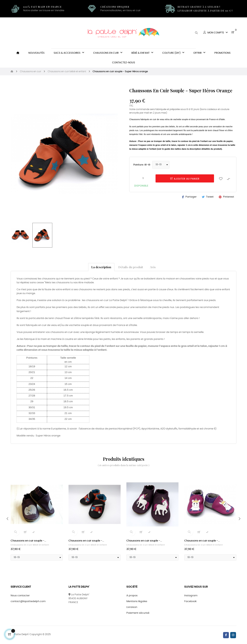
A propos (132, 596)
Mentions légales (137, 601)
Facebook (190, 601)
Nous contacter (20, 596)
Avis (153, 267)
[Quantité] (143, 178)
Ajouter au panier (185, 179)
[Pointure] (161, 165)
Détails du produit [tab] (131, 267)
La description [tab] (101, 267)
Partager (191, 197)
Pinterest (229, 197)
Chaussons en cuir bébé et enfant (30, 545)
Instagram (191, 596)
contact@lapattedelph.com (28, 601)
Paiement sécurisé (138, 613)
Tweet (210, 197)
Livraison (132, 607)
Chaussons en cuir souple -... (28, 541)
